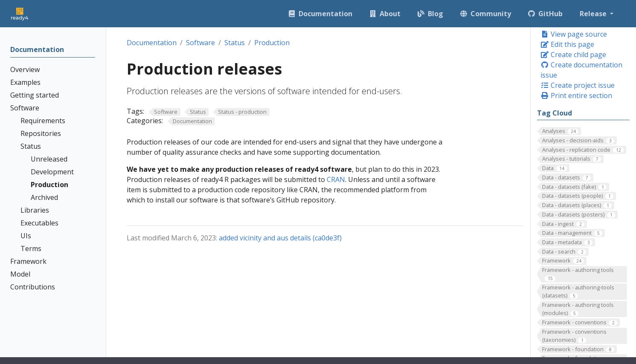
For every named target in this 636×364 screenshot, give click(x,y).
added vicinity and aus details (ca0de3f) (280, 238)
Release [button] (594, 14)
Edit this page (567, 44)
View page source (574, 34)
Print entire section (576, 95)
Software (200, 43)
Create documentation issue (581, 70)
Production (272, 43)
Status (235, 43)
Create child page (573, 55)
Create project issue (578, 85)
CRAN (336, 179)
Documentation (152, 43)
